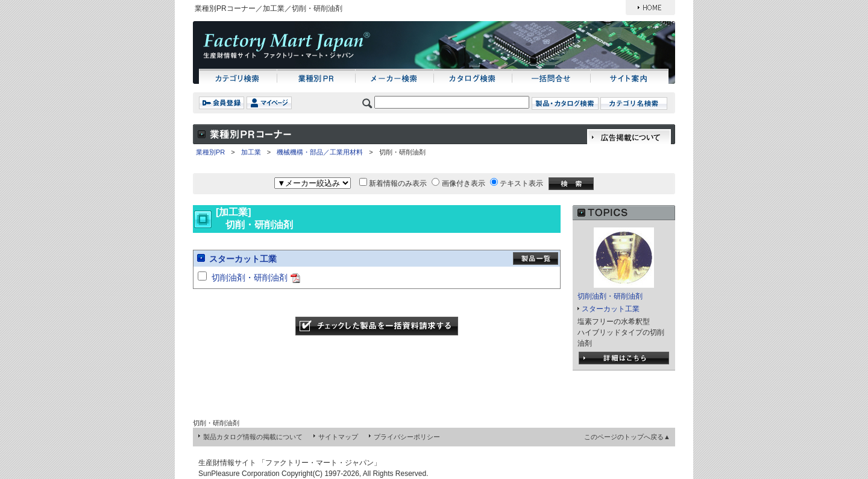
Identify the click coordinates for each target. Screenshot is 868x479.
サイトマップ (338, 437)
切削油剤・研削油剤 (250, 278)
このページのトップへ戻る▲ (627, 437)
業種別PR (210, 152)
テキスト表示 (521, 183)
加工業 (251, 152)
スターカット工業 (243, 259)
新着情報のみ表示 (398, 183)
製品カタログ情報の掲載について (253, 437)
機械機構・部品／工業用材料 (320, 152)
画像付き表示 (464, 183)
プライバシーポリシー (407, 437)
